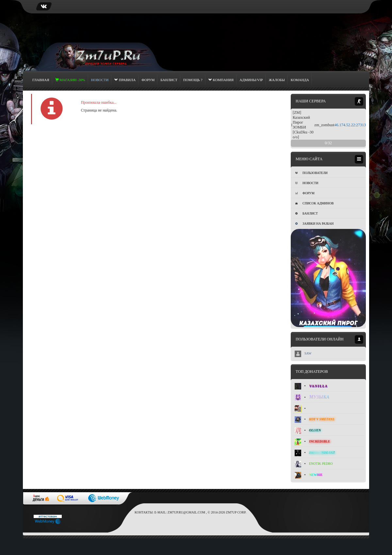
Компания (221, 80)
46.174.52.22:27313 (350, 125)
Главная (41, 80)
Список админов (314, 203)
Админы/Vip (251, 80)
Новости (307, 183)
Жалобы (277, 80)
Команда (300, 80)
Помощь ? (193, 80)
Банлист (169, 80)
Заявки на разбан (314, 224)
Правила (125, 80)
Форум (148, 80)
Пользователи (311, 173)
